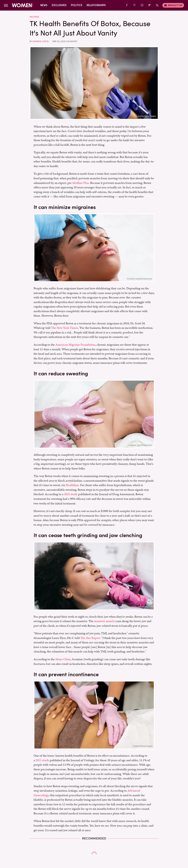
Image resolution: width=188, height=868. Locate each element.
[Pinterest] (134, 5)
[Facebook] (127, 5)
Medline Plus (81, 183)
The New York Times (64, 328)
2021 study (71, 494)
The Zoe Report (90, 638)
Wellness (34, 17)
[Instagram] (142, 5)
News (44, 5)
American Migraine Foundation (75, 345)
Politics (77, 5)
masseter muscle (104, 621)
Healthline (72, 485)
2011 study (42, 760)
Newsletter (173, 5)
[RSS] (157, 5)
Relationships (96, 5)
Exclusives (59, 5)
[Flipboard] (150, 5)
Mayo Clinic (63, 659)
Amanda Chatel (41, 41)
